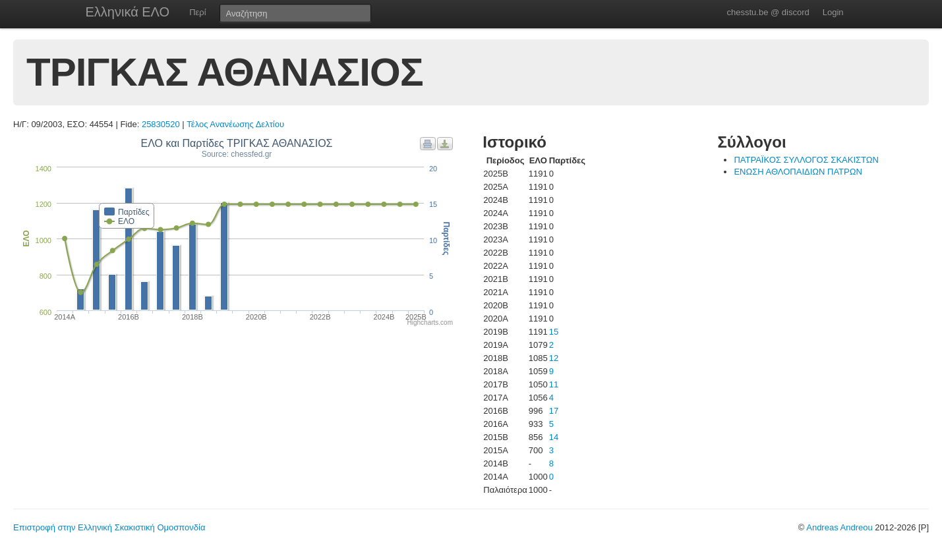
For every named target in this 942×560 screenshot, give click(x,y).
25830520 (161, 124)
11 (554, 384)
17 (554, 411)
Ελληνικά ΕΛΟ (128, 12)
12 (554, 358)
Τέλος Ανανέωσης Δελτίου (235, 124)
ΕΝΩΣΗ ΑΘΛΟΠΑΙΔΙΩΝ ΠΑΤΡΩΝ (798, 172)
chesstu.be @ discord (768, 12)
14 (554, 437)
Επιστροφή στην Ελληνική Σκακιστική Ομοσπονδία (109, 527)
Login (833, 12)
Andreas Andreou (839, 527)
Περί (197, 12)
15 (554, 332)
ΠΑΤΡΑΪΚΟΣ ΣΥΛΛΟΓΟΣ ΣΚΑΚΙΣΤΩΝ (806, 160)
